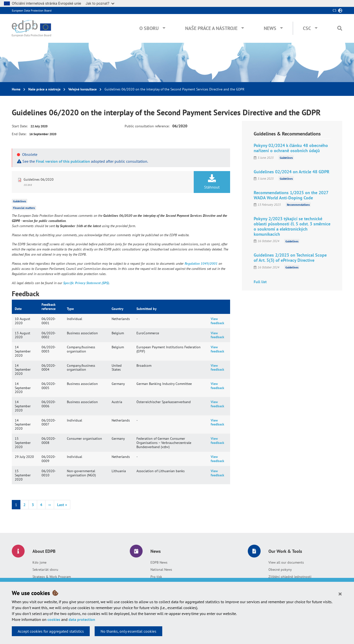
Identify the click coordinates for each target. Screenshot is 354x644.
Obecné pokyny (280, 570)
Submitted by (147, 309)
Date (18, 309)
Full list (260, 282)
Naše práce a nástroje (211, 28)
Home (16, 89)
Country (118, 309)
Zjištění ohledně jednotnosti (290, 577)
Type (70, 309)
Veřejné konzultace (82, 89)
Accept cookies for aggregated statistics (51, 631)
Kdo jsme (39, 562)
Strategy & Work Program (52, 577)
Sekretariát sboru (45, 570)
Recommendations (298, 205)
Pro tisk (156, 577)
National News (161, 570)
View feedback (217, 321)
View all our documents (286, 562)
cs (334, 10)
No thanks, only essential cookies (128, 631)
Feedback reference (49, 307)
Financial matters (24, 208)
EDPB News (159, 562)
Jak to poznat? (100, 3)
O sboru (149, 28)
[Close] (340, 594)
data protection (82, 619)
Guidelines (20, 201)
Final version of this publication (63, 161)
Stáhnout (212, 182)
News (270, 28)
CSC (307, 28)
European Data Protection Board (32, 10)
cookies (54, 619)
